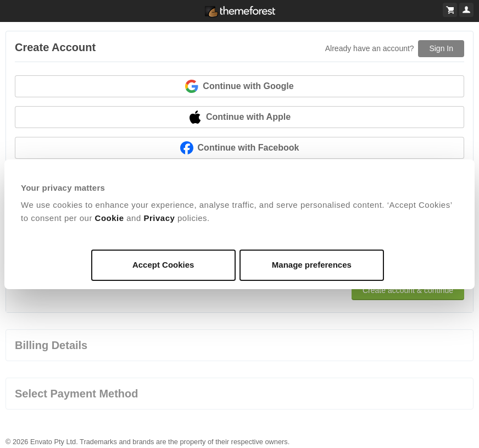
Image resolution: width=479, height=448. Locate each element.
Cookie (110, 218)
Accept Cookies (163, 265)
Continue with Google (239, 86)
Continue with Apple (239, 117)
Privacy (159, 218)
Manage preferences (312, 265)
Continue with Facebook (240, 148)
